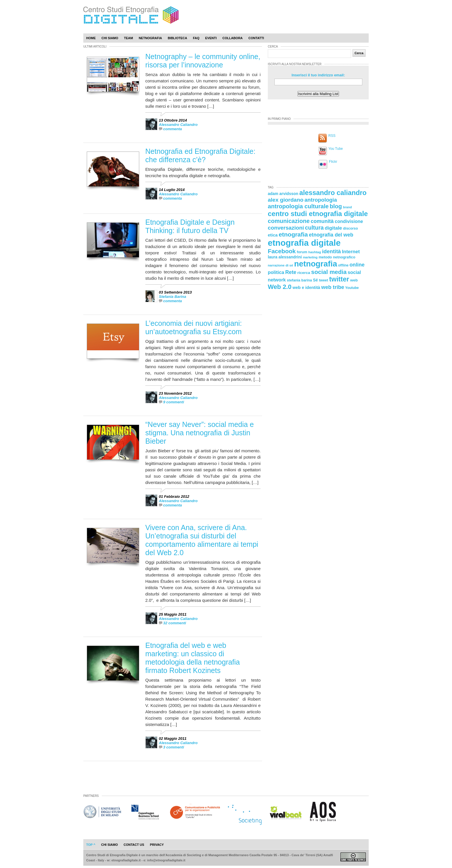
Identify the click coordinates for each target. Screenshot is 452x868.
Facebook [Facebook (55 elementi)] (282, 251)
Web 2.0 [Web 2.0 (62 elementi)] (280, 287)
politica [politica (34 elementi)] (276, 272)
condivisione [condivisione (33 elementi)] (349, 221)
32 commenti (175, 623)
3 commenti (174, 747)
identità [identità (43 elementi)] (331, 251)
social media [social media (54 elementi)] (329, 272)
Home (91, 38)
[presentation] (253, 126)
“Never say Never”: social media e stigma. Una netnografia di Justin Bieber (200, 433)
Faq (196, 38)
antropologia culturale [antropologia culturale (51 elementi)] (298, 206)
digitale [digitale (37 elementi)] (333, 228)
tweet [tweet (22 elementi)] (323, 280)
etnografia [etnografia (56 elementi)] (293, 234)
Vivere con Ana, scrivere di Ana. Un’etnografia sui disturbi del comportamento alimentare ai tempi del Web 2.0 (202, 540)
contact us (134, 845)
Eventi (211, 38)
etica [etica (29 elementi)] (273, 235)
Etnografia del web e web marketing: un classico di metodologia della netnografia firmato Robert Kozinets (193, 658)
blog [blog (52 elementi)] (336, 206)
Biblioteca (177, 38)
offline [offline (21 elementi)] (343, 265)
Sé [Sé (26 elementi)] (316, 280)
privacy (157, 845)
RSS (332, 136)
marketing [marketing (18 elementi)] (310, 257)
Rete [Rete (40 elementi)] (291, 272)
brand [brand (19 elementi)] (348, 207)
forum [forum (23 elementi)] (302, 252)
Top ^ (91, 845)
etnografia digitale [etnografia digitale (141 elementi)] (304, 243)
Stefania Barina (173, 297)
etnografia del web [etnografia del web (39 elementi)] (331, 235)
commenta (173, 129)
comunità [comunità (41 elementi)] (322, 221)
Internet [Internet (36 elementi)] (351, 252)
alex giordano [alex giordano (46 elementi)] (286, 200)
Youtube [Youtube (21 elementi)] (352, 288)
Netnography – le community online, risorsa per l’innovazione (203, 61)
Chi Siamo (110, 38)
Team (128, 38)
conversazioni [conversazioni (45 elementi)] (286, 228)
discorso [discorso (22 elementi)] (351, 228)
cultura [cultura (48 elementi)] (314, 228)
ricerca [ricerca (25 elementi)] (304, 273)
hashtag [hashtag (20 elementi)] (314, 252)
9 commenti (174, 402)
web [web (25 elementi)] (354, 280)
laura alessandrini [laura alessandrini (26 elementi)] (285, 257)
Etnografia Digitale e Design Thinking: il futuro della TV (190, 226)
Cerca (359, 53)
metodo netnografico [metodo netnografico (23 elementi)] (337, 257)
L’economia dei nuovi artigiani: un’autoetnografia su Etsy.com (194, 327)
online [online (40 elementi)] (357, 265)
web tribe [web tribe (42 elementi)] (333, 287)
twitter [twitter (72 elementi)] (339, 279)
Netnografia (150, 38)
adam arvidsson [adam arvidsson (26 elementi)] (283, 194)
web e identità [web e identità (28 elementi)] (306, 288)
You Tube (336, 149)
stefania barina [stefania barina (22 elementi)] (299, 280)
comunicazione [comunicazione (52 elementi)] (289, 221)
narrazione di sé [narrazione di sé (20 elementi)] (280, 265)
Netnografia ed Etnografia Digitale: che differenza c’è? (200, 155)
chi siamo (110, 845)
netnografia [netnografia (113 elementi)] (316, 264)
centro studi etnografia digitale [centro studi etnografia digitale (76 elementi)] (318, 214)
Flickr (333, 162)
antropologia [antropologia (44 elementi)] (321, 200)
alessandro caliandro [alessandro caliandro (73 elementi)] (333, 193)
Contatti (256, 38)
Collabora (233, 38)
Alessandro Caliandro (178, 125)
